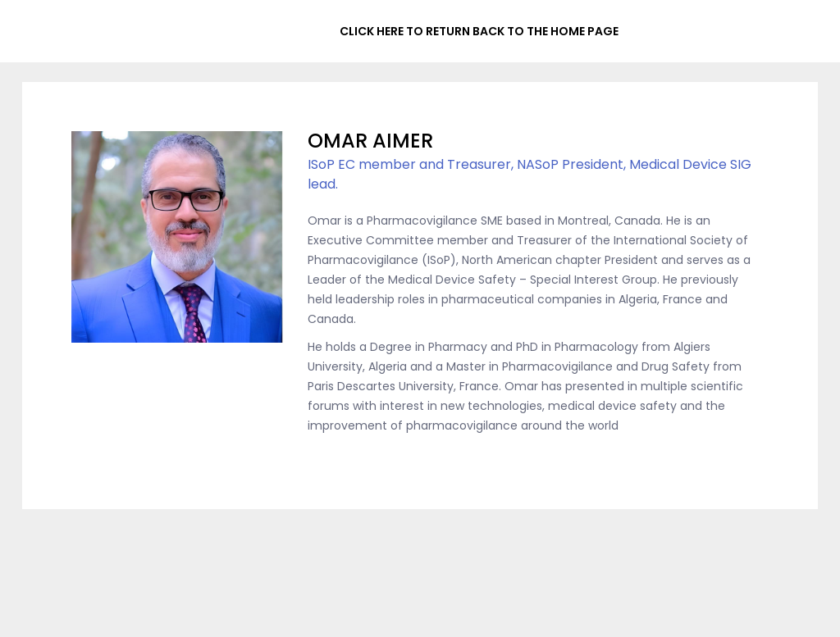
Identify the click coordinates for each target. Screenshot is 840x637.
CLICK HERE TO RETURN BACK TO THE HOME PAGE (479, 31)
